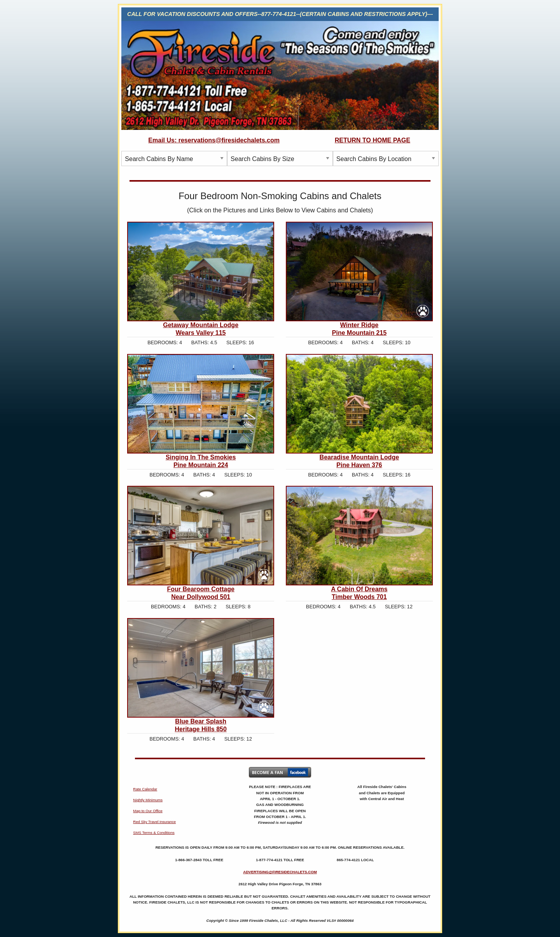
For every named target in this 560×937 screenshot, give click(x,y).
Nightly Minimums (148, 800)
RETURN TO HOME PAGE (373, 140)
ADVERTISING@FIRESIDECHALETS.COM (280, 872)
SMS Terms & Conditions (154, 833)
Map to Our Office (148, 811)
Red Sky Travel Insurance (154, 822)
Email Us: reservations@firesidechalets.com (214, 140)
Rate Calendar (145, 789)
